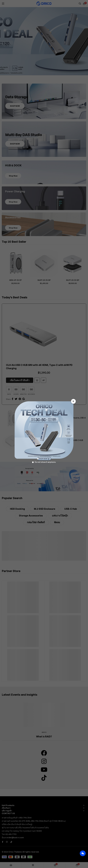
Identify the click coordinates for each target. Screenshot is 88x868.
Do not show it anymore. (45, 462)
